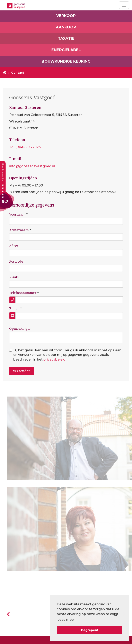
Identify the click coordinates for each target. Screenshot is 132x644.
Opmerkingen (20, 328)
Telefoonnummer (23, 293)
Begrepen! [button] (89, 630)
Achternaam (19, 230)
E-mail (14, 309)
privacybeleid (54, 359)
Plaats (14, 277)
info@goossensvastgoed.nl (32, 166)
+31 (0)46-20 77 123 (25, 147)
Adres (14, 246)
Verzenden (22, 371)
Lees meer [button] (66, 620)
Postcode (16, 261)
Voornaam (17, 214)
